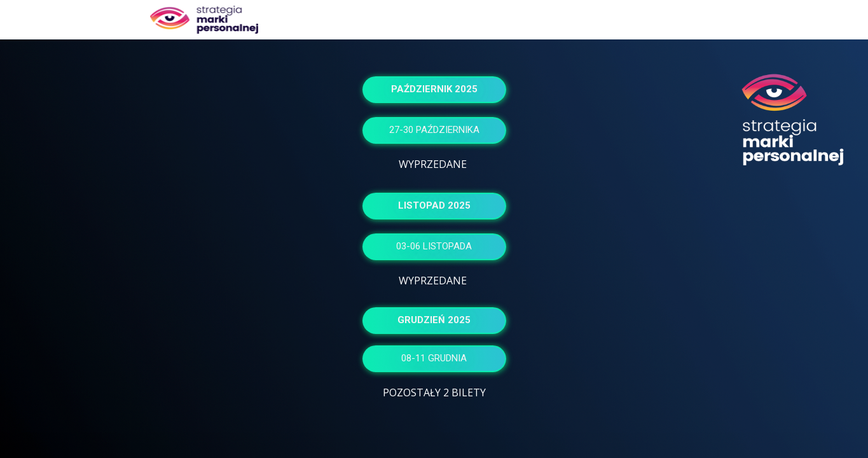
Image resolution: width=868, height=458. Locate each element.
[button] (434, 90)
